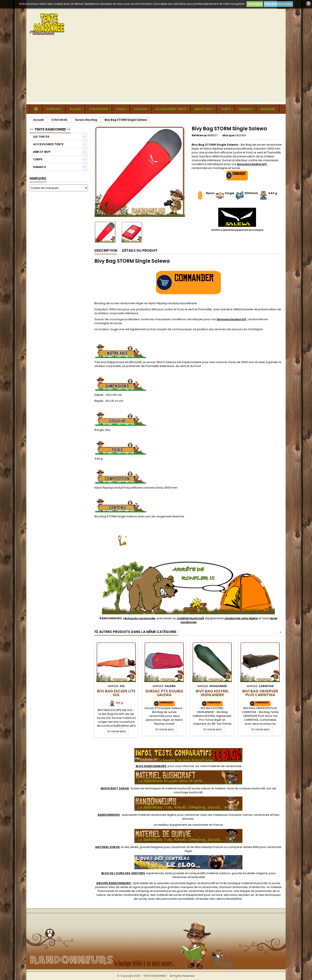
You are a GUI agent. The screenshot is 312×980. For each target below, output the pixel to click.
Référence (199, 135)
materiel (188, 788)
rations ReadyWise (229, 899)
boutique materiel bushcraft (247, 883)
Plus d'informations (278, 4)
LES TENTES (41, 137)
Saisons (141, 109)
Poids (121, 109)
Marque (228, 135)
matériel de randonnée (225, 766)
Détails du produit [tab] (140, 250)
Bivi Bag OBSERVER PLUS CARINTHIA (260, 693)
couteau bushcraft (252, 788)
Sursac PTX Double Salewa (164, 693)
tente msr (259, 887)
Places (75, 109)
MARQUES (268, 109)
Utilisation (99, 109)
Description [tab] (106, 250)
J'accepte (255, 4)
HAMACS (245, 109)
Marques (38, 178)
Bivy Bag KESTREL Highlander (212, 693)
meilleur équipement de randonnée (183, 825)
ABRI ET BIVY (203, 109)
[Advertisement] (156, 72)
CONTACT (54, 109)
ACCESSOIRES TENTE (171, 109)
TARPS (226, 109)
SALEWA (241, 135)
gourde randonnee (190, 891)
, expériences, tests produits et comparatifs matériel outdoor (166, 873)
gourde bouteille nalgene (250, 873)
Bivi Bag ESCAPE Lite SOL (116, 693)
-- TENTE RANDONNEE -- (50, 129)
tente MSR (198, 877)
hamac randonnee (256, 815)
